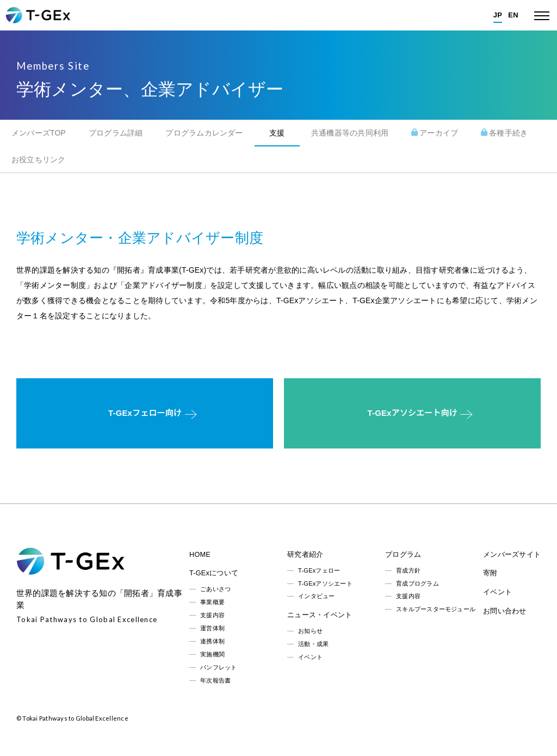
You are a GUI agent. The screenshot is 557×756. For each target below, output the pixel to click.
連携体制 (212, 641)
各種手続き (504, 133)
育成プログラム (417, 583)
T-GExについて (214, 573)
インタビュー (316, 596)
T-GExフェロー (319, 570)
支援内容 (212, 615)
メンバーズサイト (512, 555)
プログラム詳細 (116, 133)
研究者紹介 (305, 555)
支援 (277, 133)
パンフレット (218, 667)
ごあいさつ (215, 589)
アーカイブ (435, 133)
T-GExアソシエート (325, 583)
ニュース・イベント (320, 615)
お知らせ (310, 631)
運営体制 (212, 628)
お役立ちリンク (39, 159)
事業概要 (212, 602)
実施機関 (212, 654)
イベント (310, 657)
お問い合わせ (505, 611)
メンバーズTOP (39, 133)
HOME (200, 555)
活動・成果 (313, 644)
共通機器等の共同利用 (350, 133)
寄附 (490, 573)
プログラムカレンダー (204, 133)
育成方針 (408, 570)
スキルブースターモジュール (436, 609)
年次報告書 (215, 680)
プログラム (403, 555)
